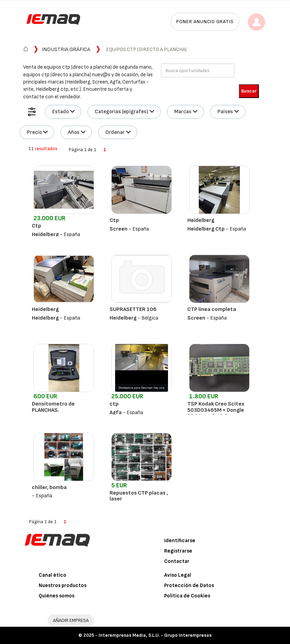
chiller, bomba (49, 487)
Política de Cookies (187, 596)
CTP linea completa (212, 309)
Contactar (177, 561)
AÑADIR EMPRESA (71, 620)
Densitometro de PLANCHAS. (53, 407)
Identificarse (180, 541)
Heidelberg (201, 220)
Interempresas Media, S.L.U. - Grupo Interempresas (155, 635)
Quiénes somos (57, 596)
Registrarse (178, 551)
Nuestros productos (63, 586)
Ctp (36, 226)
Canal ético (53, 575)
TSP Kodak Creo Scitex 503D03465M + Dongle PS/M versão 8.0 (216, 410)
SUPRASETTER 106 (133, 309)
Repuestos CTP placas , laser (139, 496)
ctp (114, 404)
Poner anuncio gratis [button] (205, 22)
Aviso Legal (178, 575)
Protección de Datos (189, 586)
